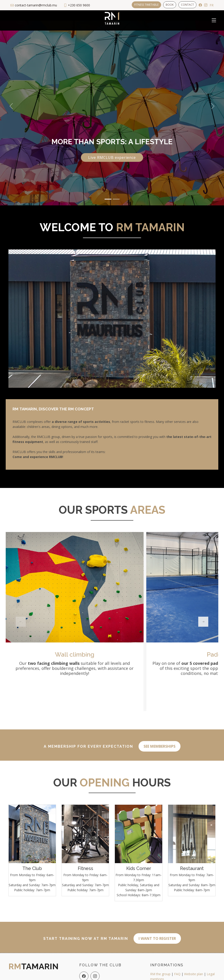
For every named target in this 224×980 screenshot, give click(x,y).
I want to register (157, 934)
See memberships (160, 744)
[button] (11, 106)
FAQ (177, 969)
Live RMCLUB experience (112, 157)
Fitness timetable (146, 4)
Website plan (194, 969)
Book (170, 4)
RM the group (160, 969)
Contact (187, 4)
